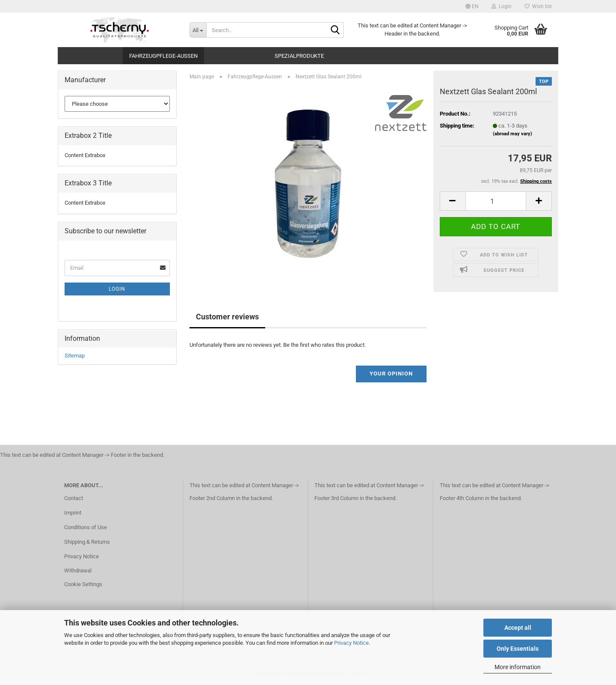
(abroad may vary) (512, 134)
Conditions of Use (86, 527)
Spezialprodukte (299, 56)
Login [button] (502, 6)
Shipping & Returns (87, 542)
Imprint (73, 513)
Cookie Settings (83, 584)
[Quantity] (496, 201)
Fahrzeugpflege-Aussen (163, 56)
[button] (472, 6)
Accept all (518, 628)
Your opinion (391, 374)
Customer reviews (227, 317)
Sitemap (75, 356)
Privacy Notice (351, 643)
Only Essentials (518, 649)
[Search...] (198, 30)
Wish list (538, 6)
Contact (74, 498)
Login (117, 289)
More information (518, 667)
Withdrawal (78, 570)
